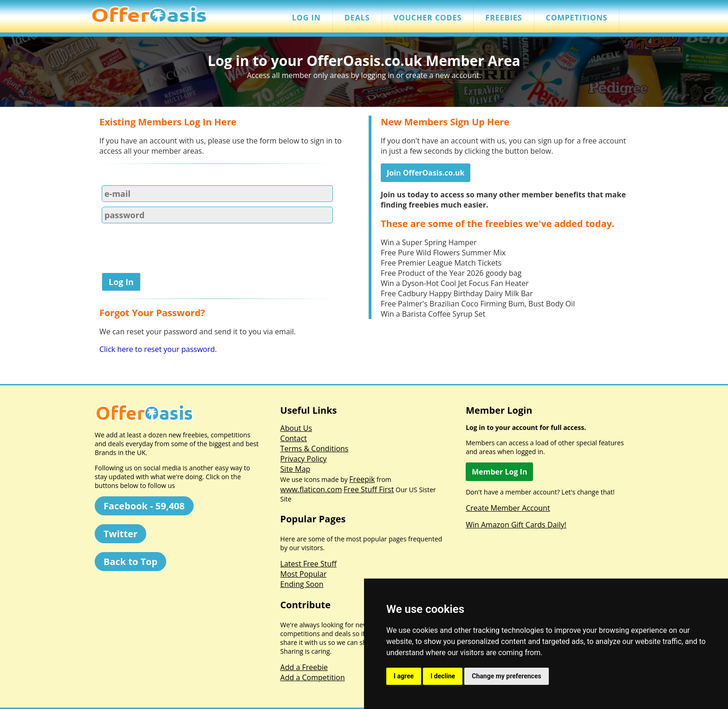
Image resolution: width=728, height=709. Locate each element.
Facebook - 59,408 (144, 506)
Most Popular (304, 574)
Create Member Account (508, 508)
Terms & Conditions (315, 449)
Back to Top (130, 562)
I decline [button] (443, 676)
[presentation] (170, 250)
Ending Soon (302, 584)
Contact (294, 438)
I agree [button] (404, 676)
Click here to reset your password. (158, 349)
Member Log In (499, 472)
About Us (296, 428)
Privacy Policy (304, 459)
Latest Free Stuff (309, 564)
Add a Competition (313, 677)
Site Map (296, 469)
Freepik (362, 479)
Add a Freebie (304, 667)
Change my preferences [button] (506, 676)
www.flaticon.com (311, 489)
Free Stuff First (369, 489)
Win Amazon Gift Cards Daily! (516, 525)
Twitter (120, 534)
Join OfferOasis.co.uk (426, 173)
